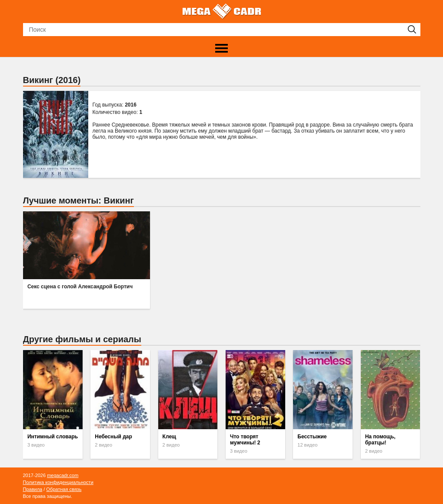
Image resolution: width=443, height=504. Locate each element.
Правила (33, 489)
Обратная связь (64, 489)
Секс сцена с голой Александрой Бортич (80, 287)
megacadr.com (63, 475)
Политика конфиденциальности (58, 482)
